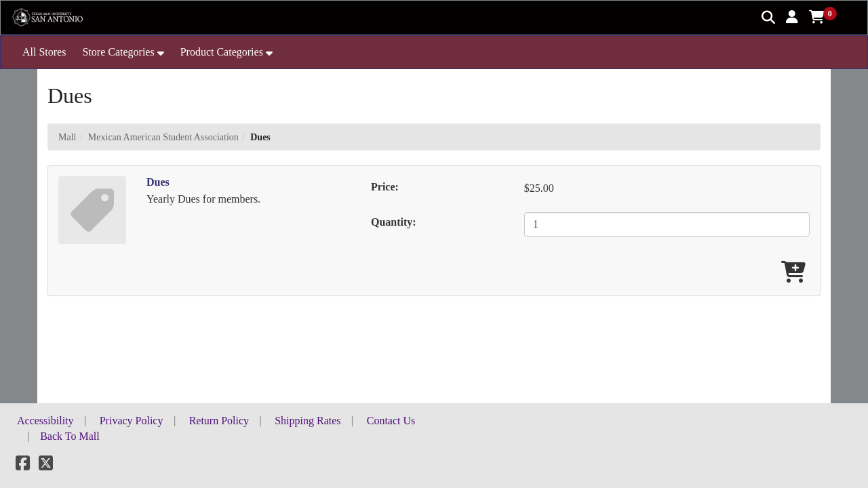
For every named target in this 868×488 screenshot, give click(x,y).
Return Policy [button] (219, 421)
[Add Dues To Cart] (793, 273)
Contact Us (391, 421)
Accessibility (45, 421)
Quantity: (394, 222)
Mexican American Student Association (163, 137)
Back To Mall (70, 436)
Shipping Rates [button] (308, 421)
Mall (67, 137)
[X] (46, 465)
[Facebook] (23, 465)
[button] (792, 17)
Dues (158, 182)
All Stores (44, 52)
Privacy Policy (132, 421)
